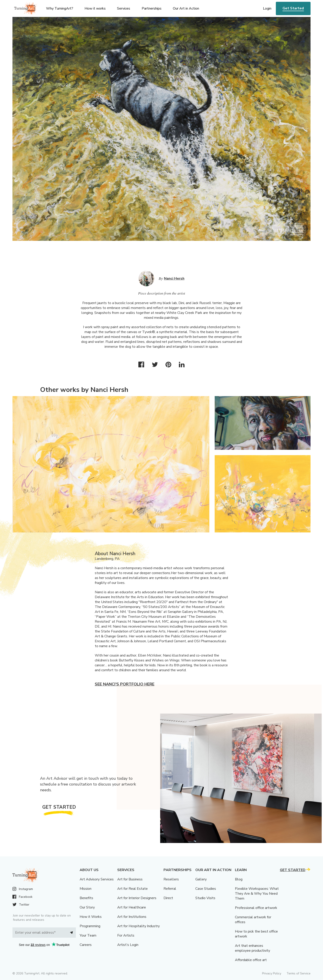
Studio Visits (205, 898)
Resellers (171, 879)
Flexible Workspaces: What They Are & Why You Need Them (257, 894)
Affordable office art (251, 960)
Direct (168, 898)
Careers (86, 945)
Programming (90, 926)
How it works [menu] (95, 8)
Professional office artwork (256, 908)
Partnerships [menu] (152, 8)
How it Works (91, 917)
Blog (239, 879)
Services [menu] (124, 8)
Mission (86, 889)
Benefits (86, 898)
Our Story (87, 907)
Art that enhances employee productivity (252, 948)
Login (267, 8)
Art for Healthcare (132, 907)
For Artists (126, 935)
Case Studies (206, 889)
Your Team (88, 935)
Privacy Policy (272, 973)
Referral (170, 889)
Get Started (293, 8)
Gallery (201, 879)
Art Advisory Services (97, 879)
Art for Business (130, 879)
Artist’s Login (128, 945)
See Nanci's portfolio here (125, 684)
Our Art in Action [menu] (186, 8)
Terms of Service (299, 973)
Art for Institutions (132, 917)
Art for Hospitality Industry (138, 926)
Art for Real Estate (132, 889)
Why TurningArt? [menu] (60, 8)
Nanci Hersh (174, 278)
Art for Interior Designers (137, 898)
